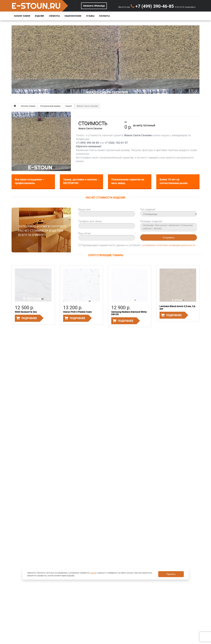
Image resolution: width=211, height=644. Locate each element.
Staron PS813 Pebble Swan (77, 312)
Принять (171, 574)
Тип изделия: (148, 209)
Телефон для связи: (90, 221)
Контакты (104, 16)
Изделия (39, 16)
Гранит (69, 106)
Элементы (54, 16)
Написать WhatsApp (94, 6)
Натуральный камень (50, 106)
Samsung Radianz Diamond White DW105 (129, 313)
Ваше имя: (85, 209)
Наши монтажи (73, 16)
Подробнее (29, 318)
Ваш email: (85, 233)
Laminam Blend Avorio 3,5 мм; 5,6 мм (177, 307)
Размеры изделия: (151, 221)
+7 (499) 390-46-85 (153, 6)
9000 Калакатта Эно (26, 312)
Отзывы (90, 16)
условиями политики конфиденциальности (169, 245)
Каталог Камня (22, 16)
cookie (93, 573)
